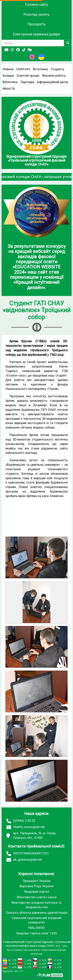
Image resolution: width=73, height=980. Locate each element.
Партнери (27, 82)
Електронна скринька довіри (36, 34)
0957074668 (22, 853)
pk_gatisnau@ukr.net (28, 860)
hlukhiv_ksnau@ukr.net (29, 827)
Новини (8, 69)
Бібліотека (10, 82)
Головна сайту (36, 4)
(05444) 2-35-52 (24, 821)
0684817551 (40, 853)
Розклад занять (36, 14)
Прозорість (37, 24)
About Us (9, 89)
